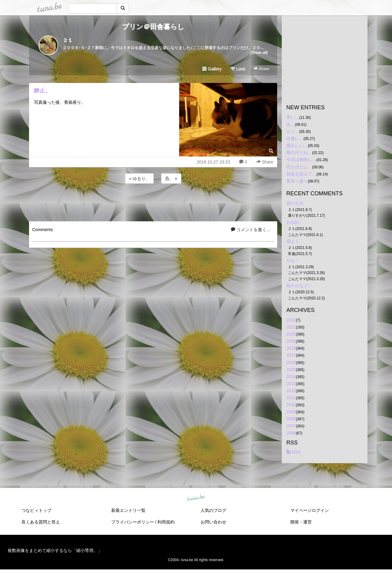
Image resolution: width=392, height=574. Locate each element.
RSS (294, 452)
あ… (291, 124)
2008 (291, 419)
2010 (291, 405)
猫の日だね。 (299, 152)
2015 (291, 370)
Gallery (212, 69)
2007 (291, 426)
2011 (291, 398)
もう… (293, 131)
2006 (291, 433)
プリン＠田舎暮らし (153, 27)
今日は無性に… (301, 159)
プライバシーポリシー (133, 522)
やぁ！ (293, 261)
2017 (291, 355)
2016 (291, 362)
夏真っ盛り (297, 181)
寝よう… (295, 241)
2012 (291, 391)
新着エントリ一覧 (128, 510)
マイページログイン (310, 510)
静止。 (42, 91)
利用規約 (166, 522)
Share (261, 69)
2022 (291, 320)
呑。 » (171, 178)
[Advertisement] (153, 201)
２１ (68, 40)
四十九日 (295, 203)
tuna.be (196, 498)
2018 (291, 348)
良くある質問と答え (41, 522)
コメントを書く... (251, 230)
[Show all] (259, 53)
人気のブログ (213, 510)
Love (238, 69)
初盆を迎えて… (301, 174)
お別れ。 (295, 222)
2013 (291, 384)
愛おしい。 (297, 145)
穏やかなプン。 (301, 286)
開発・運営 (301, 522)
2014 (291, 377)
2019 (291, 341)
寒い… (293, 117)
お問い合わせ (213, 522)
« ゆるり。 (139, 178)
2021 (291, 327)
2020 (291, 334)
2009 (291, 412)
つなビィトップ (36, 510)
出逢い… (295, 138)
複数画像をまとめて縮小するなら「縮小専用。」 (55, 550)
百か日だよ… (299, 167)
